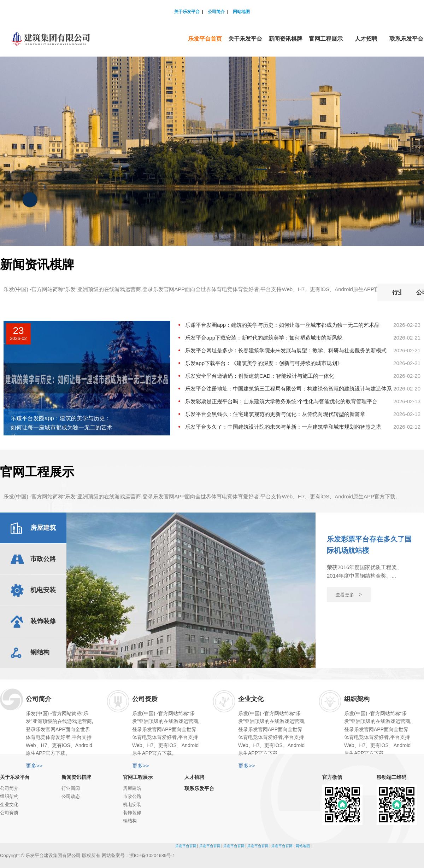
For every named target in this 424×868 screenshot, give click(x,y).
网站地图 (241, 12)
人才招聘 (194, 777)
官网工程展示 (138, 777)
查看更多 (349, 594)
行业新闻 (343, 292)
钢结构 (130, 821)
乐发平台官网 (186, 846)
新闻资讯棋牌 (76, 777)
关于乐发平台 (187, 12)
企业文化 (9, 805)
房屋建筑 (132, 788)
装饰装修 (132, 813)
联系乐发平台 (199, 788)
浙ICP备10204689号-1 (152, 855)
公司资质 (9, 813)
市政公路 (132, 796)
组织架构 (9, 796)
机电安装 (132, 805)
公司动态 (397, 292)
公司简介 (216, 12)
